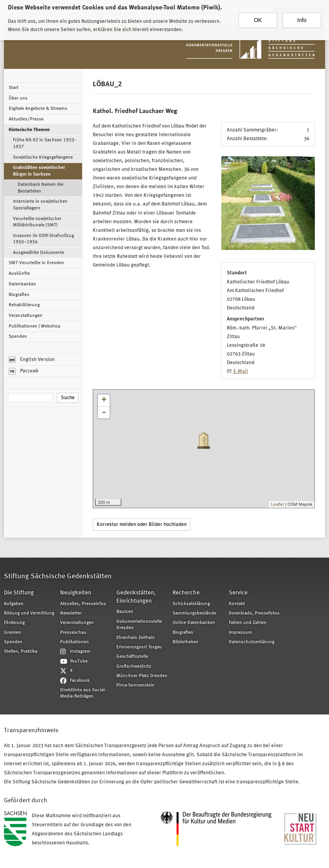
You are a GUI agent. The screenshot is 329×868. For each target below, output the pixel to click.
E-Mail (241, 371)
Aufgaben (14, 604)
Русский (24, 371)
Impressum (240, 633)
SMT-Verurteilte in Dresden (36, 263)
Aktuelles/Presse (26, 119)
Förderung (14, 623)
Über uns (18, 98)
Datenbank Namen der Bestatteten (41, 188)
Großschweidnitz (134, 666)
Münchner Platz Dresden (142, 676)
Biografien (19, 295)
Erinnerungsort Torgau (139, 647)
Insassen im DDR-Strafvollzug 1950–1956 (43, 239)
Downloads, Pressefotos (254, 613)
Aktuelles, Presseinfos (83, 604)
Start (14, 88)
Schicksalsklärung (191, 604)
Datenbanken (22, 284)
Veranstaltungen (26, 316)
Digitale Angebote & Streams (38, 109)
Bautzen (125, 612)
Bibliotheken (186, 642)
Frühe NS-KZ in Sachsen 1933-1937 (44, 143)
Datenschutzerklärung (252, 642)
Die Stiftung (19, 593)
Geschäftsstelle (132, 657)
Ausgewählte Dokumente (39, 253)
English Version (32, 360)
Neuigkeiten (76, 593)
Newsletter (71, 613)
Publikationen (74, 642)
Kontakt (237, 604)
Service (238, 593)
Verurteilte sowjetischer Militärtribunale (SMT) (37, 222)
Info (302, 17)
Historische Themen (29, 130)
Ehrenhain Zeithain (136, 638)
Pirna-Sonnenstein (135, 685)
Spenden (18, 337)
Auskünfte (19, 274)
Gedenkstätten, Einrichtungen (136, 597)
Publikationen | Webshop (35, 326)
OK (258, 17)
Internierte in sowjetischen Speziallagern (40, 205)
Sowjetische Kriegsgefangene (43, 157)
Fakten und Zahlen (248, 623)
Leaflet (277, 504)
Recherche (186, 593)
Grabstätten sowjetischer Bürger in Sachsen (39, 171)
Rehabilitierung (24, 305)
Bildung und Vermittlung (29, 613)
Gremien (13, 633)
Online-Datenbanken (194, 623)
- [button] (104, 413)
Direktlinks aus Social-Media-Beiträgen (83, 693)
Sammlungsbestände (194, 613)
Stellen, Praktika (21, 651)
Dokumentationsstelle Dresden (139, 625)
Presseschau (73, 633)
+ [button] (104, 400)
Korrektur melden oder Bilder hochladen (142, 525)
